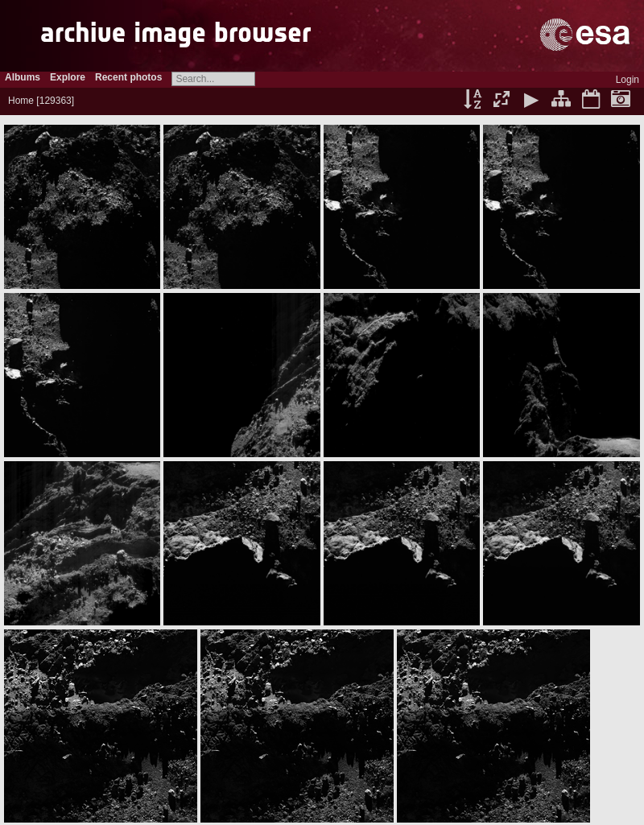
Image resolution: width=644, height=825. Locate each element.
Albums (23, 77)
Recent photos (128, 77)
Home (21, 101)
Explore (68, 77)
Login (627, 80)
